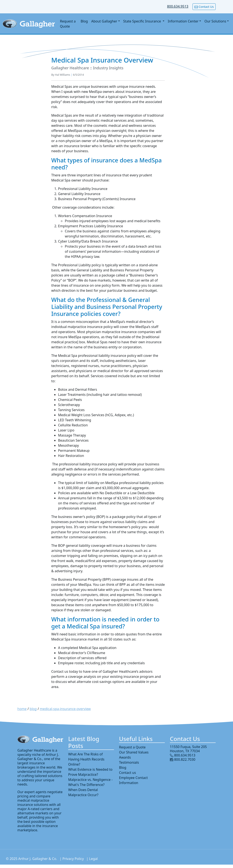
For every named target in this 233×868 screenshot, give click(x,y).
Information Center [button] (183, 21)
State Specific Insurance (143, 21)
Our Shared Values (134, 752)
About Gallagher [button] (104, 21)
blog (33, 709)
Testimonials (129, 762)
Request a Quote (68, 24)
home (22, 709)
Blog (84, 21)
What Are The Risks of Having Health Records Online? (86, 759)
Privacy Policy (73, 859)
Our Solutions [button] (215, 21)
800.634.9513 (178, 6)
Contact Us (204, 7)
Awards (125, 757)
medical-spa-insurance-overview (65, 709)
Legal (93, 859)
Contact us (128, 773)
